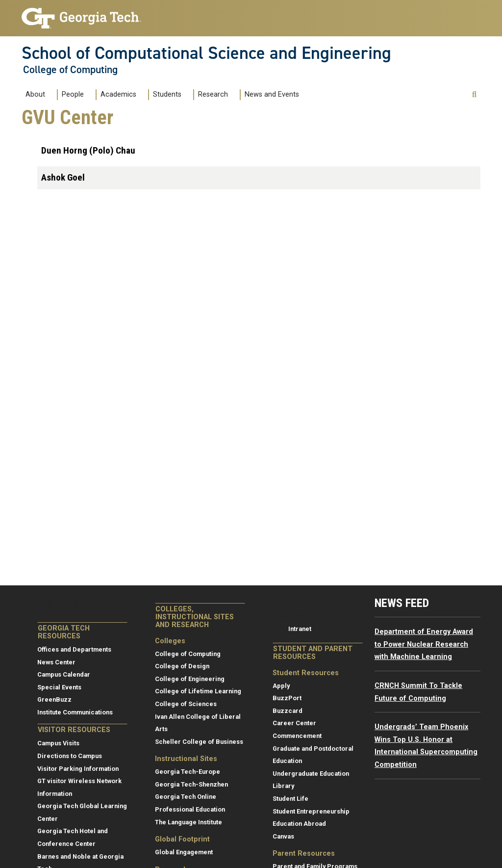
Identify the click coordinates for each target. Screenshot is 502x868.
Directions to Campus (70, 756)
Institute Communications (75, 712)
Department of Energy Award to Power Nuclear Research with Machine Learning (424, 644)
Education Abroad (299, 824)
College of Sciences (186, 704)
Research (213, 94)
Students (167, 94)
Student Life (290, 799)
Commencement (297, 736)
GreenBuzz (54, 699)
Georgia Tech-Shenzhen (191, 784)
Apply (281, 686)
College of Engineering (190, 679)
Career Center (294, 723)
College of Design (182, 666)
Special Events (59, 687)
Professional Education (190, 809)
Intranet (300, 629)
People (73, 94)
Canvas (283, 836)
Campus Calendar (64, 674)
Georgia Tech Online (186, 797)
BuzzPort (287, 698)
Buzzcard (288, 711)
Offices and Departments (74, 649)
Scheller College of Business (199, 742)
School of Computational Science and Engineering (206, 53)
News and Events (272, 94)
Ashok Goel (63, 177)
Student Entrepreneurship (311, 811)
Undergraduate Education (311, 774)
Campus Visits (58, 743)
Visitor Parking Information (78, 769)
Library (283, 786)
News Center (56, 662)
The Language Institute (188, 822)
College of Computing (70, 70)
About (35, 94)
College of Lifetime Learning (198, 691)
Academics (118, 94)
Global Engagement (184, 852)
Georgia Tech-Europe (188, 772)
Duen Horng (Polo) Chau (88, 150)
